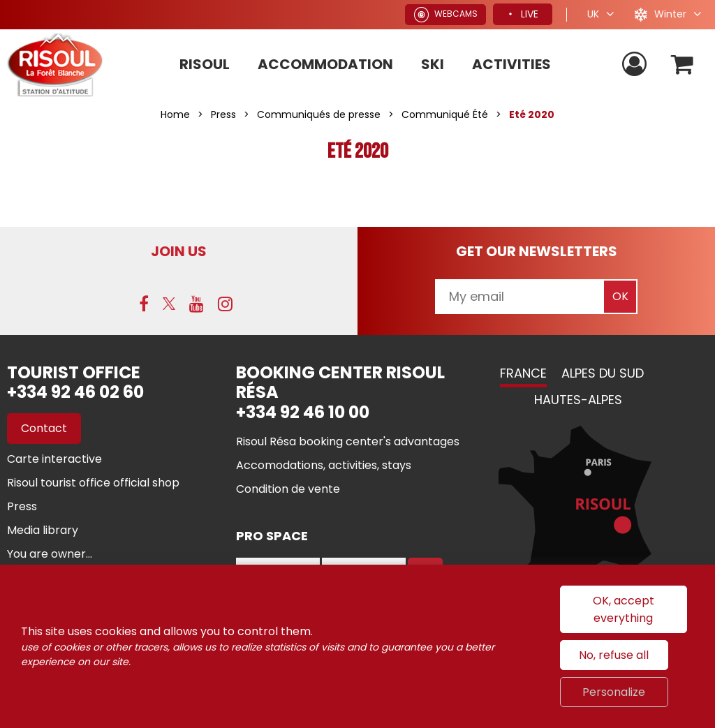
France (523, 373)
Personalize (614, 692)
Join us (179, 251)
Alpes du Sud (603, 373)
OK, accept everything (624, 609)
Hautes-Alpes (578, 400)
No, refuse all (614, 655)
